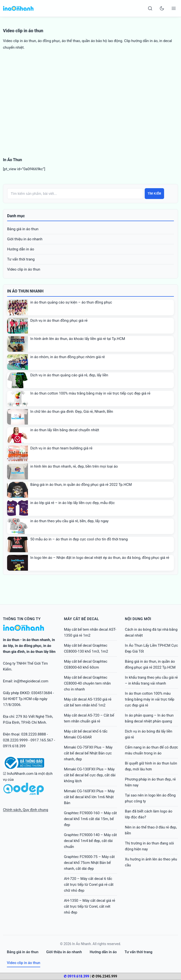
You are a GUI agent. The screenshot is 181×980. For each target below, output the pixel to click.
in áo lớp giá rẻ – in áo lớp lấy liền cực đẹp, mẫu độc (73, 503)
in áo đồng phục (28, 646)
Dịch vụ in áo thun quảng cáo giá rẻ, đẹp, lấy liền (69, 375)
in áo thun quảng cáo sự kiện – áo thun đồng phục (71, 302)
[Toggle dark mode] (162, 8)
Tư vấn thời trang (21, 259)
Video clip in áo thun (24, 269)
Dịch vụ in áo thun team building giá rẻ (61, 448)
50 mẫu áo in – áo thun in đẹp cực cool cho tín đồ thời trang (79, 539)
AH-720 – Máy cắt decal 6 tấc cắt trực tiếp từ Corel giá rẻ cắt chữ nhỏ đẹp (89, 885)
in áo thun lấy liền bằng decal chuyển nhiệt (65, 430)
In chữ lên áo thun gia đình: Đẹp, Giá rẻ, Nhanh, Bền (72, 412)
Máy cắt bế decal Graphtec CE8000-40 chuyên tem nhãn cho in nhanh (87, 683)
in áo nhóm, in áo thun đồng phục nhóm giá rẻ (68, 357)
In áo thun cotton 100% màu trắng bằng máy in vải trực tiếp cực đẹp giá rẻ (90, 393)
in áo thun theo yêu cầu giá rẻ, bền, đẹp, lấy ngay (70, 521)
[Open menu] (174, 8)
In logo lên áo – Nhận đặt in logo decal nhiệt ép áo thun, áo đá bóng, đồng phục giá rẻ (100, 558)
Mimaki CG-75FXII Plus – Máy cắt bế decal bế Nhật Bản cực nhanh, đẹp (88, 753)
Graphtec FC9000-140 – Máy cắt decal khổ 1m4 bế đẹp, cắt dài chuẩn (90, 841)
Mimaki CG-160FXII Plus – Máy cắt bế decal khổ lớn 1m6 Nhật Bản (89, 797)
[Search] (150, 8)
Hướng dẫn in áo (21, 249)
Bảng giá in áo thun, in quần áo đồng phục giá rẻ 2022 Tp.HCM (81, 485)
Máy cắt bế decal (82, 619)
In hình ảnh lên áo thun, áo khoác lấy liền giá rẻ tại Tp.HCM (78, 339)
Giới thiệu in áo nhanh (25, 239)
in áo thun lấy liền (41, 652)
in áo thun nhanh (36, 640)
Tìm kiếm (154, 194)
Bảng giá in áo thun (23, 229)
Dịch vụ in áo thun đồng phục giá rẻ (59, 321)
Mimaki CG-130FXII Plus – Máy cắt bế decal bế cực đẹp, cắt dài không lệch (90, 775)
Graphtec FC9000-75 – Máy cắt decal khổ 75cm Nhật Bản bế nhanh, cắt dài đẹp (89, 863)
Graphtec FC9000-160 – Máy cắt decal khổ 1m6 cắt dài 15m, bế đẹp (90, 819)
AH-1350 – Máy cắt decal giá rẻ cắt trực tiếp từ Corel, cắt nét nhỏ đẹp (90, 906)
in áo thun (11, 640)
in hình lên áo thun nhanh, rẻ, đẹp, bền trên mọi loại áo (74, 466)
